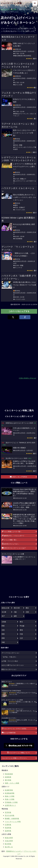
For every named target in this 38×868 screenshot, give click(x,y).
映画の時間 (9, 838)
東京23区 (17, 608)
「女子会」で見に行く (9, 657)
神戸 (3, 616)
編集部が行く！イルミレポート (13, 536)
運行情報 (8, 780)
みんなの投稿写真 (9, 733)
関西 (3, 634)
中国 (21, 634)
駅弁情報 (8, 844)
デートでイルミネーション (11, 653)
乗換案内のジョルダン (14, 851)
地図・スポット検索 (12, 783)
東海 (21, 630)
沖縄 (3, 642)
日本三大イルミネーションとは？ (14, 548)
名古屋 (4, 612)
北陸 (3, 630)
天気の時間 (9, 841)
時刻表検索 (9, 774)
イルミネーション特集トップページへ (14, 758)
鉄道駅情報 (9, 790)
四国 (3, 638)
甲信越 (22, 626)
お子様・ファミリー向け (10, 661)
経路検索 (8, 777)
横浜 (27, 608)
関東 (3, 626)
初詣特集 (8, 828)
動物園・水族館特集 (12, 818)
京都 (27, 612)
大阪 (15, 612)
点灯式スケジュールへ (10, 544)
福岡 (15, 616)
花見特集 (8, 812)
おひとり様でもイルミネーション (13, 665)
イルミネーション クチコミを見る (14, 728)
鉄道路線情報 (10, 793)
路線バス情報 (10, 796)
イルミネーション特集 (11, 3)
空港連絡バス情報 (11, 802)
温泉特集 (8, 831)
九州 (21, 638)
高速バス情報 (10, 799)
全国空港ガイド (10, 805)
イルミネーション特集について (18, 753)
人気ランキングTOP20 (18, 477)
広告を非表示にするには (28, 378)
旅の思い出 (9, 847)
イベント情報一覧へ (9, 540)
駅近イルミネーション (9, 669)
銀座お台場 (5, 608)
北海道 (4, 622)
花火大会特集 (10, 815)
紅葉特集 (8, 825)
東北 (21, 622)
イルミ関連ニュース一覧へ (12, 531)
